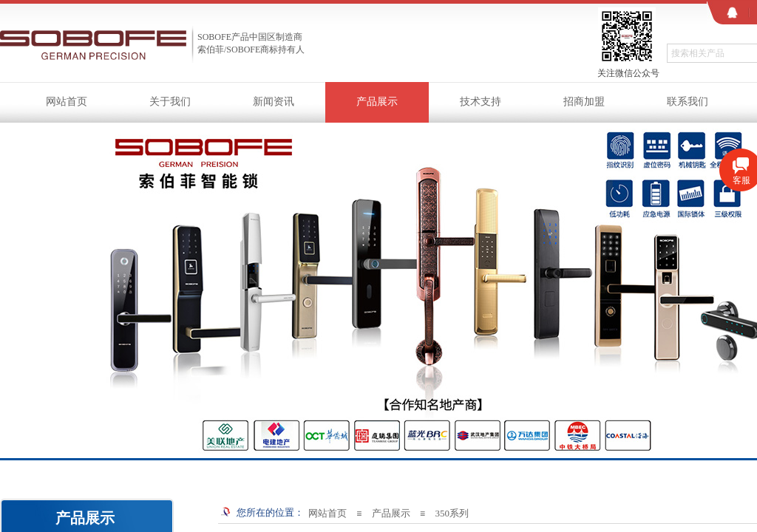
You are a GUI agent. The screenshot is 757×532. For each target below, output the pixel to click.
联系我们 (688, 102)
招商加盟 (584, 102)
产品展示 (377, 102)
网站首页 (67, 102)
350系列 (452, 513)
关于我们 (170, 102)
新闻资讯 (274, 102)
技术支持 (481, 102)
